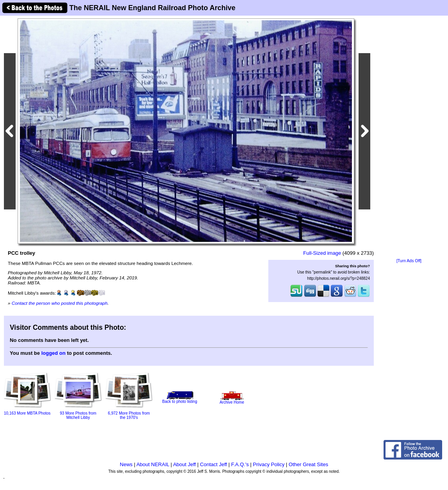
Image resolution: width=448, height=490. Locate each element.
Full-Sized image (322, 253)
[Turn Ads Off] (409, 261)
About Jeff (184, 464)
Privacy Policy (269, 464)
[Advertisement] (409, 138)
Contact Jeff (213, 464)
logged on (54, 353)
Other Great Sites (308, 464)
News (126, 464)
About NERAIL (153, 464)
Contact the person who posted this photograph (60, 303)
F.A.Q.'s (240, 464)
